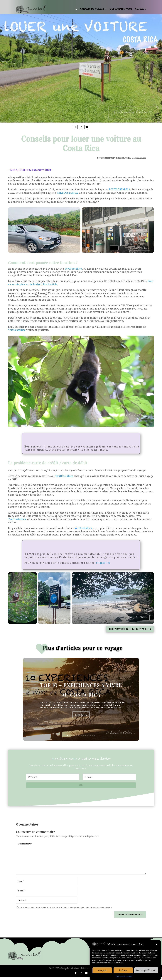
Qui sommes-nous (121, 9)
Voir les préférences (146, 970)
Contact (140, 9)
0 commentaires (139, 158)
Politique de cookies (124, 976)
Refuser (123, 970)
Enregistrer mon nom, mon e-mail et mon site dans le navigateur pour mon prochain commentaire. (66, 907)
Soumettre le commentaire (130, 914)
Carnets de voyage (92, 9)
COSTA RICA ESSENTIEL (120, 158)
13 (95, 736)
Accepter (102, 970)
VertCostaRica (17, 330)
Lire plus (81, 715)
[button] (157, 944)
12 (93, 736)
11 (90, 736)
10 (88, 736)
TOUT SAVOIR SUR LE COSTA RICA (130, 629)
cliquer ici (103, 563)
